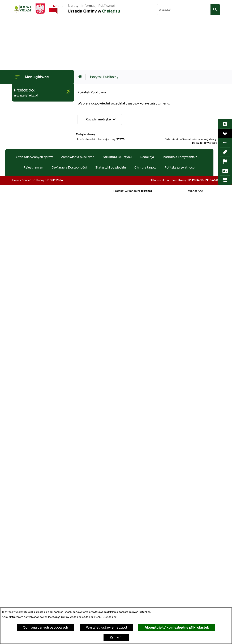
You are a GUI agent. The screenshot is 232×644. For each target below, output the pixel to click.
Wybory (21, 449)
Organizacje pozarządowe (35, 482)
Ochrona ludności (29, 571)
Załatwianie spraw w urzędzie (38, 460)
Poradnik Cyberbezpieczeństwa (40, 549)
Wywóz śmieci (27, 271)
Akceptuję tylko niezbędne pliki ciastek (177, 628)
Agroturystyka (26, 427)
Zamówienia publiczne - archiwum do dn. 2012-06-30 (38, 199)
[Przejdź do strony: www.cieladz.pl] (225, 65)
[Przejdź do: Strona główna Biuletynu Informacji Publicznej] (81, 26)
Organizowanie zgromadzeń (37, 471)
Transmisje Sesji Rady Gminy (38, 78)
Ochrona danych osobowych (46, 628)
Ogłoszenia (24, 100)
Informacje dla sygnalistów (36, 560)
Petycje (21, 516)
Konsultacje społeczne (33, 504)
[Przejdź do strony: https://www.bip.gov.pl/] (225, 56)
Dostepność (25, 527)
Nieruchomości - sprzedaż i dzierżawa (37, 257)
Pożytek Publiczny (29, 282)
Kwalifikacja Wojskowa (33, 582)
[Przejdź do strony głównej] (66, 9)
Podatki (21, 244)
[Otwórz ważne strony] (225, 75)
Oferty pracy (25, 405)
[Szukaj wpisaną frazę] (215, 10)
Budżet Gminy (26, 89)
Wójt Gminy (25, 55)
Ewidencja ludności (31, 416)
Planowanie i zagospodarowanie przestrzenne (30, 154)
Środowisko (25, 111)
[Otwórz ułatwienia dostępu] (225, 47)
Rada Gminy (25, 66)
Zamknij (116, 637)
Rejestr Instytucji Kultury (35, 438)
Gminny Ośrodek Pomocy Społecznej (35, 230)
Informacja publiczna (32, 493)
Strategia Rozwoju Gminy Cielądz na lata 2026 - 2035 (36, 135)
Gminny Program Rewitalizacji (39, 122)
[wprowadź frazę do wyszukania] (184, 10)
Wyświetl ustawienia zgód (106, 628)
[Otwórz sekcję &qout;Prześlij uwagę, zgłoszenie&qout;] (225, 84)
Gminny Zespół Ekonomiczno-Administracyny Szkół (39, 214)
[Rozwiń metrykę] (100, 68)
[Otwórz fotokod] (225, 94)
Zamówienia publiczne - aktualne (34, 183)
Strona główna (27, 44)
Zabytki (21, 538)
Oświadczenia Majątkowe (35, 169)
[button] (67, 55)
